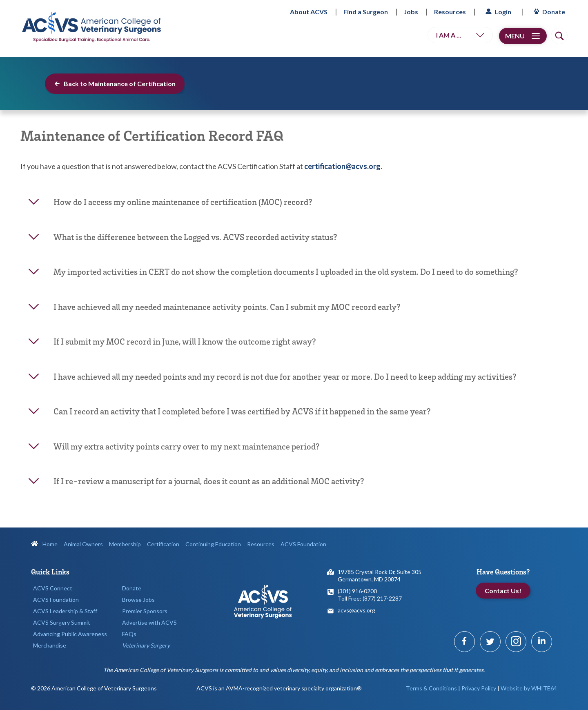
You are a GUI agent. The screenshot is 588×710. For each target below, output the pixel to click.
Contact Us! (503, 591)
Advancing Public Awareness (70, 634)
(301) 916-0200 (357, 591)
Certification (163, 544)
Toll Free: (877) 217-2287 (370, 598)
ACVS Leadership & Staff (65, 611)
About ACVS (309, 12)
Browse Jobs (138, 600)
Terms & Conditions (431, 688)
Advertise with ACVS (149, 622)
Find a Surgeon (366, 12)
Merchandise (50, 645)
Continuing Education (213, 544)
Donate (548, 12)
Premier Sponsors (145, 611)
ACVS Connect (53, 588)
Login (497, 12)
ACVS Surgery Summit (62, 622)
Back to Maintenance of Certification (115, 83)
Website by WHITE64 (529, 688)
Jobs (411, 12)
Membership (125, 544)
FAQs (129, 634)
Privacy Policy (479, 688)
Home (44, 544)
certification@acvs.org (342, 166)
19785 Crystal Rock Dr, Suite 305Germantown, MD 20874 (380, 575)
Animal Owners (83, 544)
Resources (450, 12)
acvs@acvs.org (356, 610)
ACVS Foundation (303, 544)
